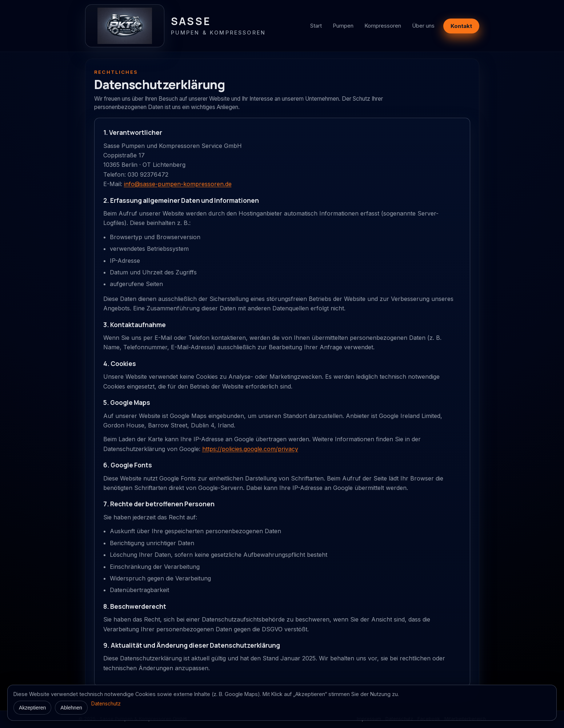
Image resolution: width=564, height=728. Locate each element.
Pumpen (343, 26)
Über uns (423, 26)
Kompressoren (383, 26)
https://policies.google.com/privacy (250, 449)
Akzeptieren (32, 708)
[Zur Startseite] (176, 26)
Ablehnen (71, 708)
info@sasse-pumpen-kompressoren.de (178, 184)
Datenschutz (106, 704)
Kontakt (461, 26)
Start (316, 26)
